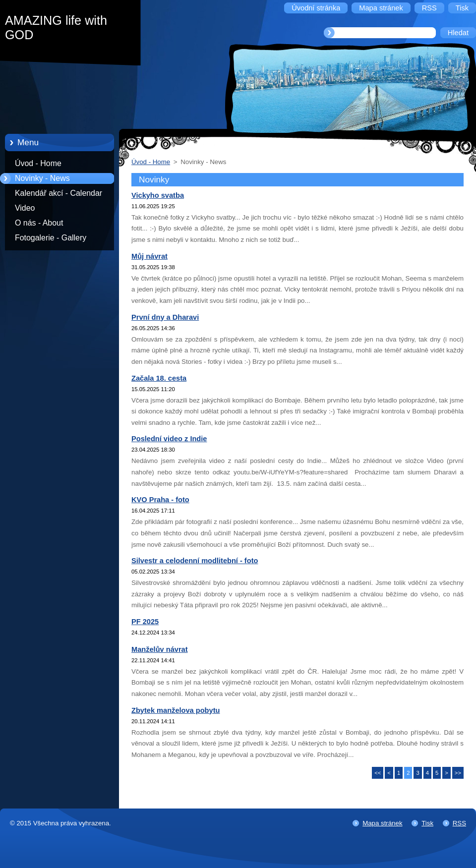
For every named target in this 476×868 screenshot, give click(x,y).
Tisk (427, 823)
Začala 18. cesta (159, 378)
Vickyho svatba (158, 195)
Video (25, 208)
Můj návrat (149, 256)
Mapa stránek (382, 823)
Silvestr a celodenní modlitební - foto (195, 561)
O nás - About (39, 223)
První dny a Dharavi (165, 317)
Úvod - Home (38, 163)
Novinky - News (42, 178)
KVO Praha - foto (160, 500)
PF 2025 (145, 622)
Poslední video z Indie (169, 439)
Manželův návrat (160, 649)
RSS (459, 823)
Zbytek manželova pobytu (176, 710)
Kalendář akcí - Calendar (59, 193)
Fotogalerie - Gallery (51, 238)
